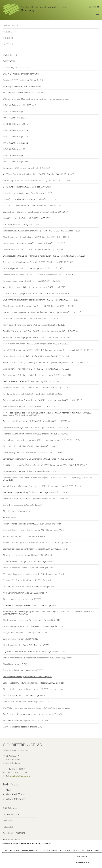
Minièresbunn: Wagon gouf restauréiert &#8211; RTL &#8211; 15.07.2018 (36, 293)
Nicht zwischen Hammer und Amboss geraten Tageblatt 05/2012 (32, 620)
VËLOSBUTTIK (10, 32)
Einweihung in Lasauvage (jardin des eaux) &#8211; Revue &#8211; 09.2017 (37, 337)
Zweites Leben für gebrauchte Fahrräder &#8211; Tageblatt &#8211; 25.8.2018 (38, 262)
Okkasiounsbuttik (11, 814)
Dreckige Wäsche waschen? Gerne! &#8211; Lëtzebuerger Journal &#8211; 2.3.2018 (40, 331)
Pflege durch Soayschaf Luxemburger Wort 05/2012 (26, 633)
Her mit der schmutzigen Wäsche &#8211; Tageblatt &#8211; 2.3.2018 (34, 325)
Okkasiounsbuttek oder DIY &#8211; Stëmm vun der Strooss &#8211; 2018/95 (38, 275)
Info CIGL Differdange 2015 (15, 124)
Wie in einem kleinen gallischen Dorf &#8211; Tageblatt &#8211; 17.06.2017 (37, 369)
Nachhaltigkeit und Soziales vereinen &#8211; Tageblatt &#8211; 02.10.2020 (37, 180)
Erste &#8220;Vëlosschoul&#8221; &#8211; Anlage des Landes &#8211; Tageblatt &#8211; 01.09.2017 (49, 350)
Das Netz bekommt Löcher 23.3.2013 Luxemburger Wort (28, 568)
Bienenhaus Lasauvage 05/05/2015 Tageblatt (23, 505)
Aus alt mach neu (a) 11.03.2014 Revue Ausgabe (24, 536)
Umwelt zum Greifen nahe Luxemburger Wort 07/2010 (27, 702)
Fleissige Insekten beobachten (16, 511)
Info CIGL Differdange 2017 (15, 111)
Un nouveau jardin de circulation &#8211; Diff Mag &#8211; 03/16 (33, 452)
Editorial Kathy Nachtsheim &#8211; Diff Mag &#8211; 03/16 (30, 446)
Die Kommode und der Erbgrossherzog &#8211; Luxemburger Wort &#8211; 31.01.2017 (42, 400)
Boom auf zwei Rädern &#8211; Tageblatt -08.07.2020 (27, 187)
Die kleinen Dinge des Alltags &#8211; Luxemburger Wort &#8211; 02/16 (36, 492)
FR (94, 7)
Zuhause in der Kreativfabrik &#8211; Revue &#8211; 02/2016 (31, 471)
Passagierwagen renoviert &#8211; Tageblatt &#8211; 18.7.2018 (32, 281)
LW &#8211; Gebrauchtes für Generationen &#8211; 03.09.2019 (32, 206)
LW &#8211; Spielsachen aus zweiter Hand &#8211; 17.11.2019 (31, 199)
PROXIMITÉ (9, 38)
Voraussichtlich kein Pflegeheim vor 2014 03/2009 (25, 720)
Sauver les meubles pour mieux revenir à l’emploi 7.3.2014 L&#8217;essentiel (37, 543)
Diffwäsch (8, 821)
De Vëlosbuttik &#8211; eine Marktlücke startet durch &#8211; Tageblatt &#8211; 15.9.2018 (44, 256)
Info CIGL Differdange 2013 (15, 136)
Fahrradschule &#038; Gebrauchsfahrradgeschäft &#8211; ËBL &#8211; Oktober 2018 (42, 231)
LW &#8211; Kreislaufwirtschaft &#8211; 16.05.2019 (27, 218)
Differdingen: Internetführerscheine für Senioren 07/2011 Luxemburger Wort (37, 658)
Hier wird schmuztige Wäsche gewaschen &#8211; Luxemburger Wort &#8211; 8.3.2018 (42, 312)
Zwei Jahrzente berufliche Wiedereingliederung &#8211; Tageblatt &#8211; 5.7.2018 (41, 300)
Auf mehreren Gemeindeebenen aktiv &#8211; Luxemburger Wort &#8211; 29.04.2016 (42, 440)
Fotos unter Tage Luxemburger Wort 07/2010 (23, 670)
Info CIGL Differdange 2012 (15, 143)
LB (98, 7)
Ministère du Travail (15, 794)
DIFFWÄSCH (9, 61)
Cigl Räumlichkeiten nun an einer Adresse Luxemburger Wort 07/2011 (34, 651)
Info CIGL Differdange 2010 (15, 155)
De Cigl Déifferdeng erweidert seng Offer (21, 74)
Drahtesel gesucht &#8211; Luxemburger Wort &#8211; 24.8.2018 (33, 268)
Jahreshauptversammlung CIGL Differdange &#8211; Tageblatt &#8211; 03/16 (38, 459)
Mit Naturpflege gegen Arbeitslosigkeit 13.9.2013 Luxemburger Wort (34, 574)
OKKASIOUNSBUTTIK (13, 25)
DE (90, 7)
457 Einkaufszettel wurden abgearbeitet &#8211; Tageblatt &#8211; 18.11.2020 (39, 174)
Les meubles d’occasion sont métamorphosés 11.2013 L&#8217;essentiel (35, 549)
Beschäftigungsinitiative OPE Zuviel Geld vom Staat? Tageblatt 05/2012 (35, 626)
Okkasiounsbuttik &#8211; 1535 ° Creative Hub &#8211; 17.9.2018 (33, 249)
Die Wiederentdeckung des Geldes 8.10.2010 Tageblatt (27, 676)
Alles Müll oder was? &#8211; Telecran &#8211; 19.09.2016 (29, 406)
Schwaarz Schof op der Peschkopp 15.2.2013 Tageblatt (27, 580)
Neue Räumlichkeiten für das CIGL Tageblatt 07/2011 (27, 645)
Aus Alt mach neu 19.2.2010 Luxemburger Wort (24, 695)
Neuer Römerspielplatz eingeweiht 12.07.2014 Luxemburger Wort (32, 524)
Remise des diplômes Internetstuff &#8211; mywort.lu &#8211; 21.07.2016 (36, 421)
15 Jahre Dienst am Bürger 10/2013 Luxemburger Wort (28, 561)
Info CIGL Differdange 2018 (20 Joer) (20, 105)
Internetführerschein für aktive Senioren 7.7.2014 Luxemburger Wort (34, 530)
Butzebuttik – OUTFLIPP (14, 833)
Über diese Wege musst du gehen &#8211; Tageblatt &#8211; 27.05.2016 (36, 434)
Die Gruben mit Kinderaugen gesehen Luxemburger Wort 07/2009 (32, 714)
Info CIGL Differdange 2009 (15, 162)
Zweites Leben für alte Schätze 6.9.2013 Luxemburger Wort (29, 586)
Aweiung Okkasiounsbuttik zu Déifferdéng (22, 86)
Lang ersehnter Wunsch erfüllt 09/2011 (21, 639)
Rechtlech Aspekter (12, 839)
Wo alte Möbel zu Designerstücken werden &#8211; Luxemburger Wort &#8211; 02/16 (42, 486)
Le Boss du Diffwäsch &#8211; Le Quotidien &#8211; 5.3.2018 (31, 319)
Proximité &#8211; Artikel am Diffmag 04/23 (23, 80)
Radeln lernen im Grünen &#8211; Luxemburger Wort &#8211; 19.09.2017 (36, 344)
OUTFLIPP (8, 44)
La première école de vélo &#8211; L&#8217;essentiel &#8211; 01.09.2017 (36, 356)
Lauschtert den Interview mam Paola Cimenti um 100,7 (27, 193)
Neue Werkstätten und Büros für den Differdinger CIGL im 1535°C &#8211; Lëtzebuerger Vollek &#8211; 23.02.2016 (50, 479)
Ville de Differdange (15, 799)
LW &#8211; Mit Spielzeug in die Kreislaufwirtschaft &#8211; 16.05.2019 (35, 212)
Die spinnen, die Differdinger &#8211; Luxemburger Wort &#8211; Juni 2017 (37, 375)
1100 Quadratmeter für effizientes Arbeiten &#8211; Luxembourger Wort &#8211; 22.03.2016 (45, 465)
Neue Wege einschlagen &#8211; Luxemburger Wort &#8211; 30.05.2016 (36, 427)
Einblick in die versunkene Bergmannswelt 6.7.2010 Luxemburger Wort (34, 689)
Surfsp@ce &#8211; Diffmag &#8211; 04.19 (22, 224)
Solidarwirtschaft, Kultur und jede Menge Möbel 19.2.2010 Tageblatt (33, 683)
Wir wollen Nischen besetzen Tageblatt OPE (23, 727)
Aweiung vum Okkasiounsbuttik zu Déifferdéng (24, 93)
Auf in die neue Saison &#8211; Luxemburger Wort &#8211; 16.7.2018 (34, 287)
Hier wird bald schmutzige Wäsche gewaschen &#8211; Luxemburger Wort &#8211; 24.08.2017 (45, 362)
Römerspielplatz (10, 517)
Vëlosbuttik (8, 827)
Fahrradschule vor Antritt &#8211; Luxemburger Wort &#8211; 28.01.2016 (36, 499)
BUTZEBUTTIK (10, 55)
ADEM (9, 790)
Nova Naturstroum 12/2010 (16, 664)
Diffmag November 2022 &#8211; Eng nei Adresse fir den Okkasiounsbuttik (37, 99)
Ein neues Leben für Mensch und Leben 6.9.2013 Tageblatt (29, 555)
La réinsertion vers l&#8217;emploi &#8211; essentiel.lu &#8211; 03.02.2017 (37, 388)
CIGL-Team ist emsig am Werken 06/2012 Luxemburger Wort (30, 605)
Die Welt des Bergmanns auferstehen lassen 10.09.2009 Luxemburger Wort (36, 708)
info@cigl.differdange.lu (20, 776)
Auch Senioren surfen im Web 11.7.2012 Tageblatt (25, 593)
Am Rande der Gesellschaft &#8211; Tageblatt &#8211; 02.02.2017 (33, 394)
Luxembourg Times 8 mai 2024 (17, 67)
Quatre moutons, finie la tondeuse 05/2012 (22, 599)
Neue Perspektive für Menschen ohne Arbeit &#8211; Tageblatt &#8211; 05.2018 (39, 306)
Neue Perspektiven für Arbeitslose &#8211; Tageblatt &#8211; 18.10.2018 (36, 237)
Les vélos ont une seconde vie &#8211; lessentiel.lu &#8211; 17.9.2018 (34, 243)
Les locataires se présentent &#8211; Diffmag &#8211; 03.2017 (31, 381)
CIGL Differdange (11, 808)
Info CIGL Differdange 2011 (15, 149)
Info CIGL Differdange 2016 (15, 118)
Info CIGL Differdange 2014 (15, 130)
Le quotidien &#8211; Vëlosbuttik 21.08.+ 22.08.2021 (27, 168)
